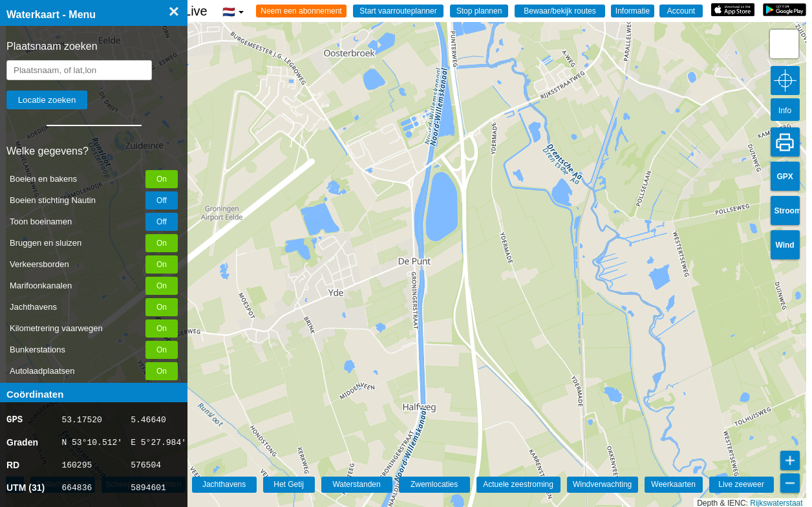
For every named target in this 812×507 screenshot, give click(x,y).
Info (785, 111)
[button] (784, 44)
